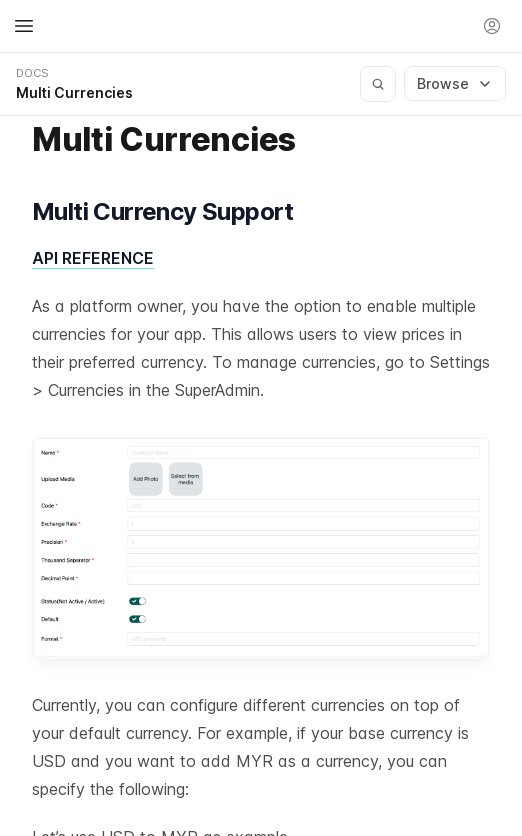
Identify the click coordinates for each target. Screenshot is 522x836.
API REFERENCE (93, 258)
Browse (455, 83)
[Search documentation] (378, 84)
